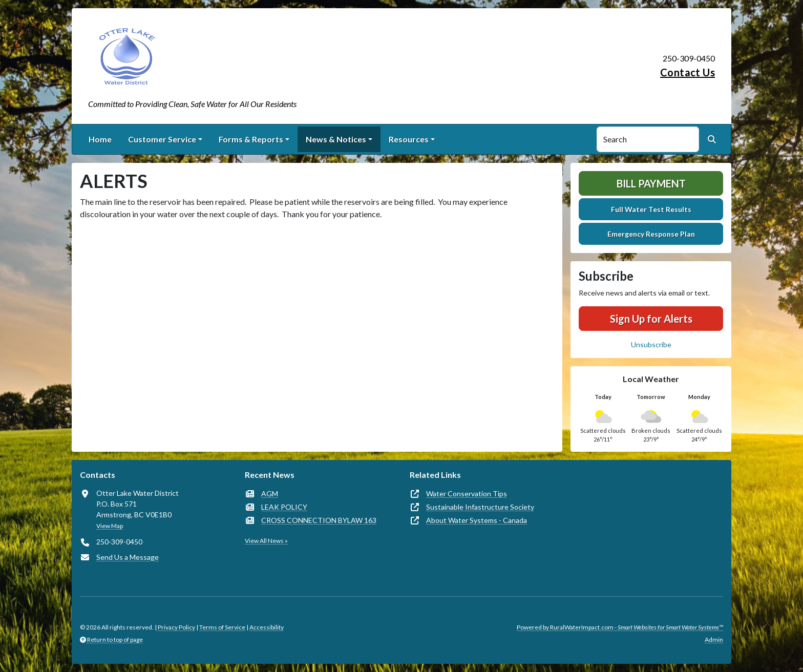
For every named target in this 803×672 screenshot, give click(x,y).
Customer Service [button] (162, 139)
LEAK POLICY (284, 507)
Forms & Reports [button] (251, 139)
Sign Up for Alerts (651, 319)
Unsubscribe (651, 344)
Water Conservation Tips (467, 493)
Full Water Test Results (651, 209)
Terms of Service (222, 627)
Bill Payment (651, 183)
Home (100, 139)
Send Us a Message (128, 557)
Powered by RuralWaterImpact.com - (620, 627)
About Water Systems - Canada (477, 520)
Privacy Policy (176, 627)
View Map (110, 526)
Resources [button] (409, 139)
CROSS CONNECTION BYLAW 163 (319, 520)
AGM (270, 493)
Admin (714, 639)
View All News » (266, 541)
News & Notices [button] (336, 139)
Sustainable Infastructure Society (480, 507)
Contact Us (688, 72)
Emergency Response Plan (651, 234)
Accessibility (267, 627)
